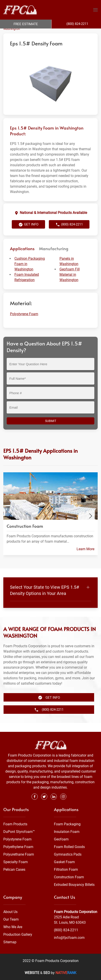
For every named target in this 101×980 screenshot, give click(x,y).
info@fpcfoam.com (69, 938)
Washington (12, 38)
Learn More (85, 558)
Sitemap (10, 942)
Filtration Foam (66, 869)
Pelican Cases (14, 869)
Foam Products (15, 824)
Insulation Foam (67, 832)
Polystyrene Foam (68, 33)
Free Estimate (26, 24)
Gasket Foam (64, 862)
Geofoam (61, 839)
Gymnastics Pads (68, 854)
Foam (49, 33)
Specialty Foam (16, 862)
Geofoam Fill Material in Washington (70, 283)
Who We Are (13, 927)
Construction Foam (69, 877)
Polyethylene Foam (18, 847)
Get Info (28, 233)
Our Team (11, 919)
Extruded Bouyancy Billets (74, 885)
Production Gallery (18, 934)
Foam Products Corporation (23, 33)
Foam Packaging (67, 824)
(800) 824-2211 (69, 233)
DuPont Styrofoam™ (19, 832)
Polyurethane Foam (19, 854)
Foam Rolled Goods (69, 847)
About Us (10, 912)
